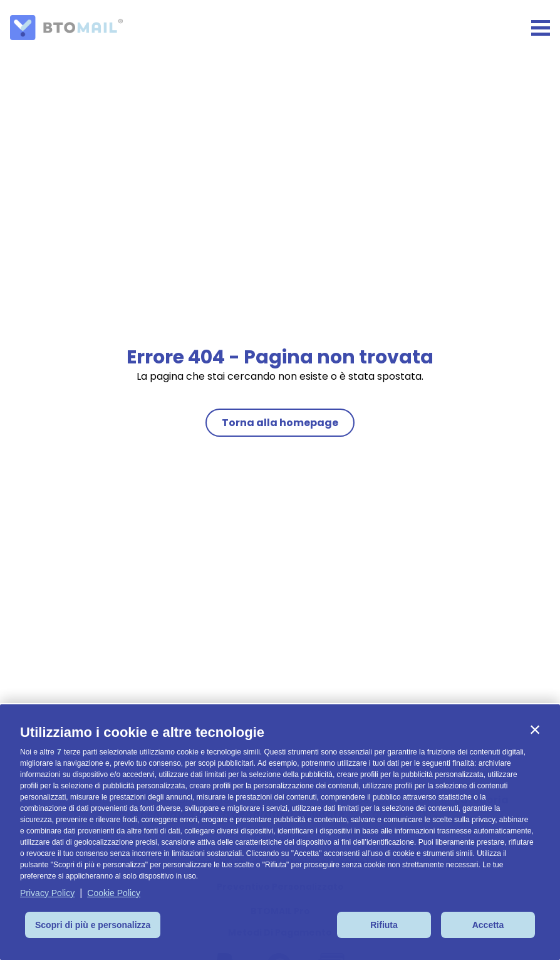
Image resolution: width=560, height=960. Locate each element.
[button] (535, 729)
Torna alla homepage (280, 423)
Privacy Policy (47, 893)
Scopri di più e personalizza (93, 925)
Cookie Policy (114, 893)
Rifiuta (384, 925)
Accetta (488, 925)
